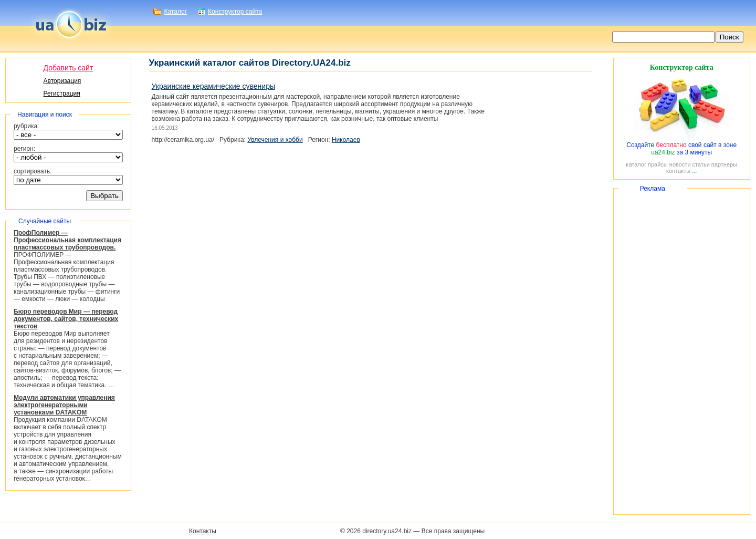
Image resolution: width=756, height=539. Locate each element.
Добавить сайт (69, 68)
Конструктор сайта (235, 12)
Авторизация (62, 81)
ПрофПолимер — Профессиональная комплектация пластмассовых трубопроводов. (67, 240)
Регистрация (62, 94)
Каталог (175, 12)
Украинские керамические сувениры (213, 86)
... (694, 171)
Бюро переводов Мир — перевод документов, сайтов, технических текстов (66, 319)
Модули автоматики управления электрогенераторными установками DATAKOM (64, 405)
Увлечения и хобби (275, 140)
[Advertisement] (682, 351)
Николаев (346, 140)
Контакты (203, 531)
